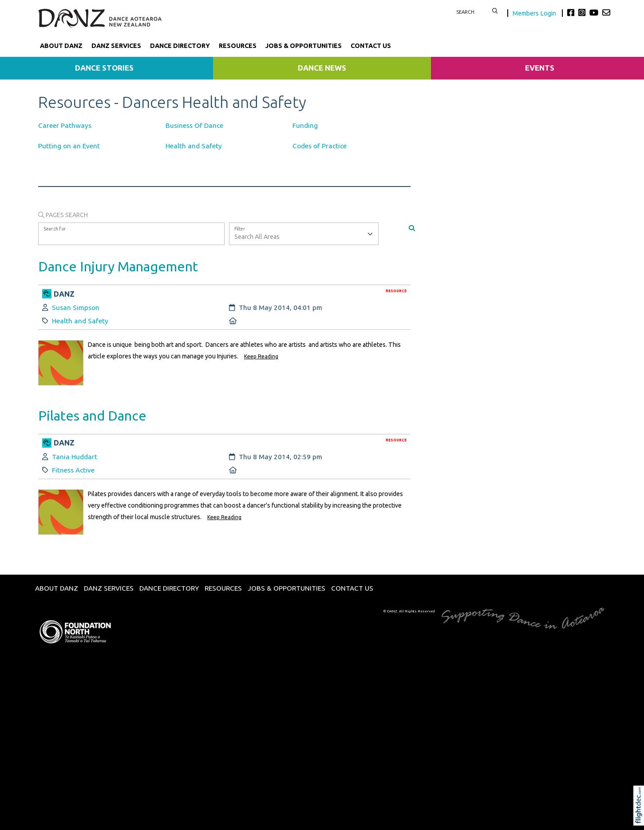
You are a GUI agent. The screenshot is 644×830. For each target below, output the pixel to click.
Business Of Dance (194, 125)
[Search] (412, 228)
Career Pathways (65, 125)
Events (540, 68)
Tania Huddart (75, 457)
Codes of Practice (320, 146)
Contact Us (371, 46)
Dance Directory (180, 46)
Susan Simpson (76, 308)
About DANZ (61, 46)
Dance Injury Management (118, 266)
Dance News (322, 68)
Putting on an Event (69, 146)
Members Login (535, 13)
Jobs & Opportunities (304, 46)
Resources (238, 46)
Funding (305, 125)
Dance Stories (104, 68)
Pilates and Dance (92, 415)
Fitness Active (73, 470)
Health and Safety (194, 146)
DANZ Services (116, 46)
